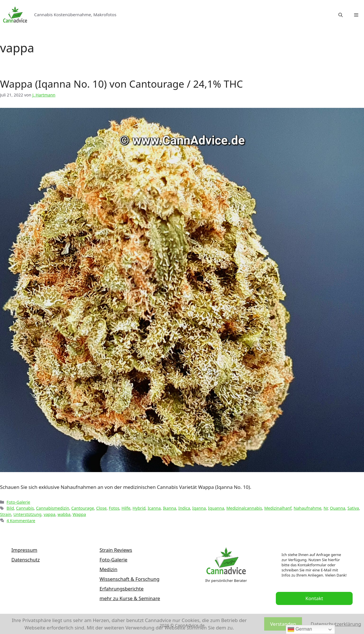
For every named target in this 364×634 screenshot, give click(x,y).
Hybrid (139, 508)
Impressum (24, 550)
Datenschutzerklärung (336, 624)
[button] (356, 15)
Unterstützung (27, 514)
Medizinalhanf (278, 508)
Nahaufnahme (307, 508)
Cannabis (25, 508)
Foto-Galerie (18, 502)
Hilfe (126, 508)
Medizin (108, 569)
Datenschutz (26, 560)
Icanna (154, 508)
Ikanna (170, 508)
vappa (49, 514)
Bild (10, 508)
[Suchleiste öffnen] (341, 15)
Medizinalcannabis (244, 508)
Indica (184, 508)
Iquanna (216, 508)
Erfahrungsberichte (122, 589)
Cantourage (83, 508)
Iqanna (199, 508)
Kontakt (314, 598)
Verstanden (283, 624)
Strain (6, 514)
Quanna (338, 508)
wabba (64, 514)
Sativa (353, 508)
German (300, 629)
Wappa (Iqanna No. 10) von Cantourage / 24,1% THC (121, 84)
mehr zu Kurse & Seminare (130, 598)
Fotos (114, 508)
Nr (326, 508)
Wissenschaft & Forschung (130, 579)
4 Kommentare (21, 521)
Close (101, 508)
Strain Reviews (116, 550)
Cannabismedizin (53, 508)
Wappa (79, 514)
